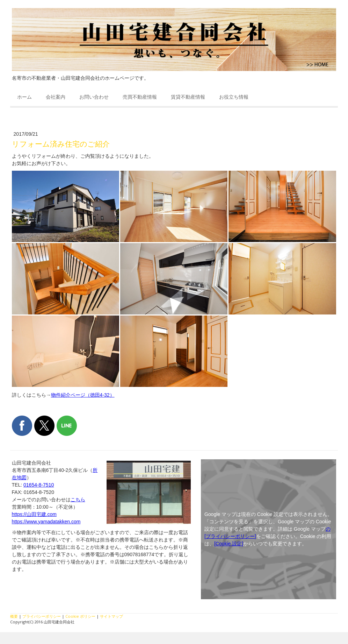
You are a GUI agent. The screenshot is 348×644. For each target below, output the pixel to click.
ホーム (24, 97)
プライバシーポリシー (42, 616)
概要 (14, 616)
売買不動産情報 (140, 97)
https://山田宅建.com (34, 514)
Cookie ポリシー (80, 616)
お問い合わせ (94, 97)
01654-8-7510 (39, 485)
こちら (78, 500)
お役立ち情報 (234, 97)
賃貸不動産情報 (188, 97)
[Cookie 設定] (229, 544)
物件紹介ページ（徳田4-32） (83, 395)
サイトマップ (111, 616)
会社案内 (56, 97)
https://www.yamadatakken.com (46, 522)
